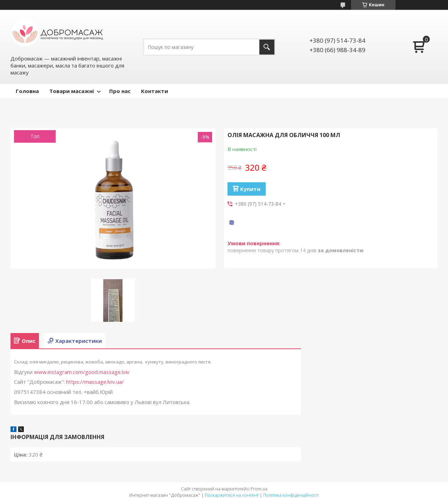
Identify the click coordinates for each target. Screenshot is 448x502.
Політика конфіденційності (291, 495)
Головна (27, 91)
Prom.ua (259, 489)
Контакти (155, 91)
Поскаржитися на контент (232, 495)
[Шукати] (267, 47)
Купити (250, 189)
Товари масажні (72, 91)
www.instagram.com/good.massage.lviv (82, 372)
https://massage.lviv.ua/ (95, 382)
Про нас (120, 91)
